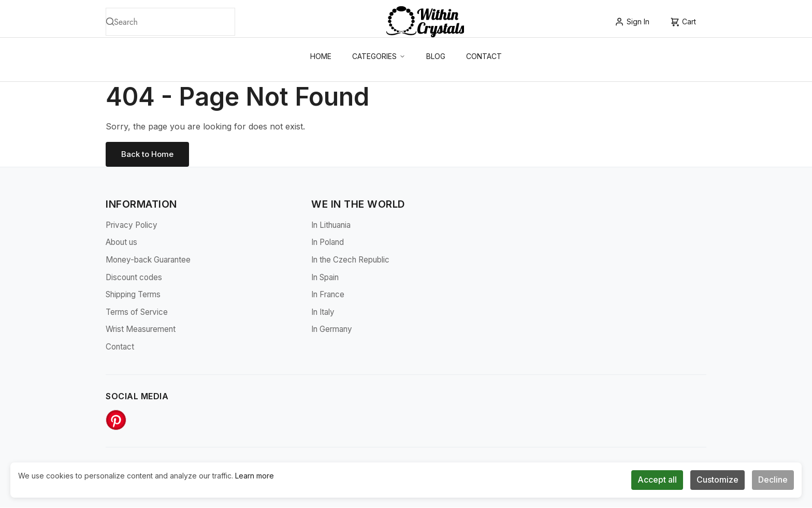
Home (321, 56)
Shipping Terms (133, 295)
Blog (436, 56)
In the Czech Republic (350, 260)
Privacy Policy (132, 226)
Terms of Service (137, 313)
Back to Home (149, 154)
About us (121, 243)
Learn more (255, 476)
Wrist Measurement (141, 330)
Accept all (657, 480)
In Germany (332, 330)
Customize (717, 480)
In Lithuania (331, 226)
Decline (773, 480)
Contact (484, 56)
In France (328, 295)
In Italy (323, 313)
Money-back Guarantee (148, 260)
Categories (379, 56)
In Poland (328, 243)
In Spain (325, 278)
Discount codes (134, 278)
